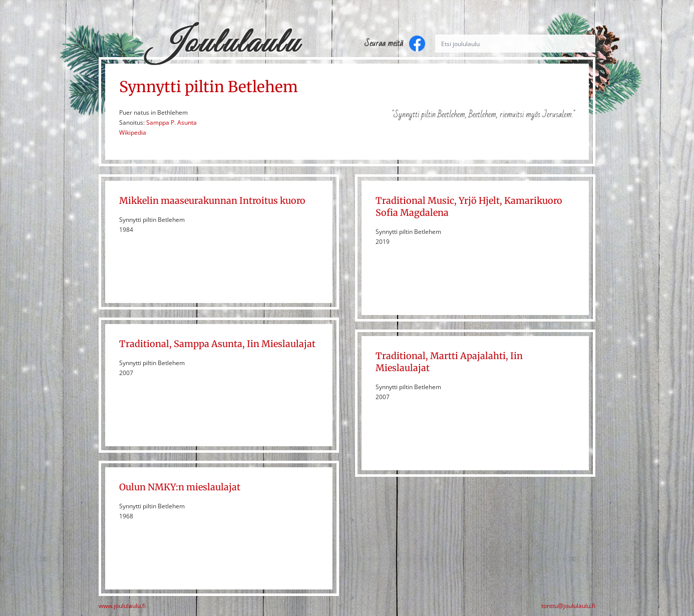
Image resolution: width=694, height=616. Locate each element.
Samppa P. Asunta (171, 122)
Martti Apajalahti (468, 356)
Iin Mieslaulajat (281, 344)
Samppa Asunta (208, 344)
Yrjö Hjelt (479, 201)
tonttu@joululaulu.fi (568, 606)
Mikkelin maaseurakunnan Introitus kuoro (212, 201)
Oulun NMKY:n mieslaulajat (180, 487)
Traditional (144, 344)
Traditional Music (415, 201)
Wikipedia (133, 132)
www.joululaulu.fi (122, 606)
